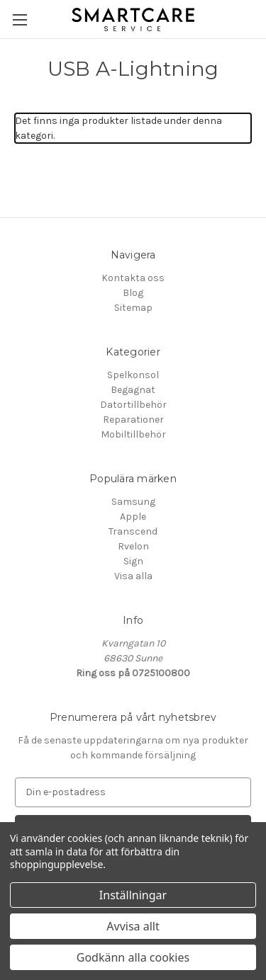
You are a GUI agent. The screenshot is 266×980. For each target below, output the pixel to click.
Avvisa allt (133, 926)
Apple (133, 517)
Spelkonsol (133, 375)
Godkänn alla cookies (133, 957)
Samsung (133, 502)
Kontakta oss (133, 278)
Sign (133, 561)
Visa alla (133, 576)
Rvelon (133, 546)
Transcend (133, 531)
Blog (133, 293)
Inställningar (133, 895)
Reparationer (133, 420)
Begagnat (133, 390)
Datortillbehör (133, 405)
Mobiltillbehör (133, 434)
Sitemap (133, 308)
